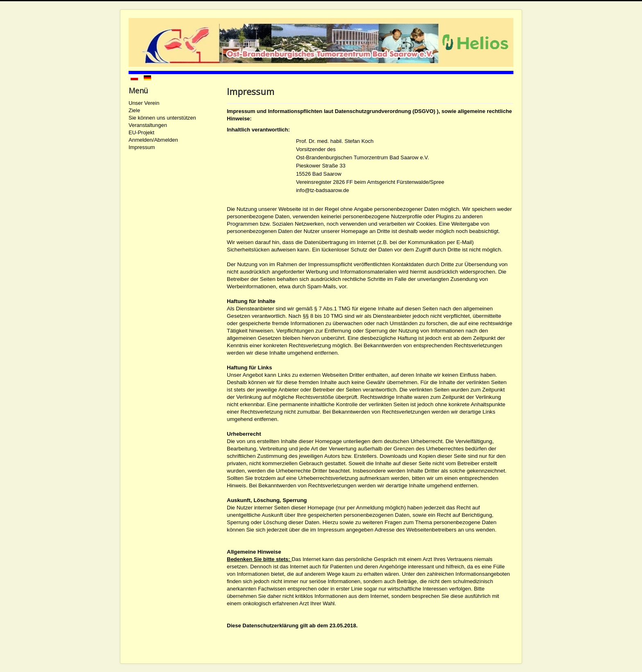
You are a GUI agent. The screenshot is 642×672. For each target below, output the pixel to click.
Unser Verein (144, 103)
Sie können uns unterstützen (162, 118)
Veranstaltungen (148, 125)
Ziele (134, 110)
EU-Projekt (141, 132)
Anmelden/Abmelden (153, 140)
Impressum (142, 147)
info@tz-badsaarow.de (323, 190)
